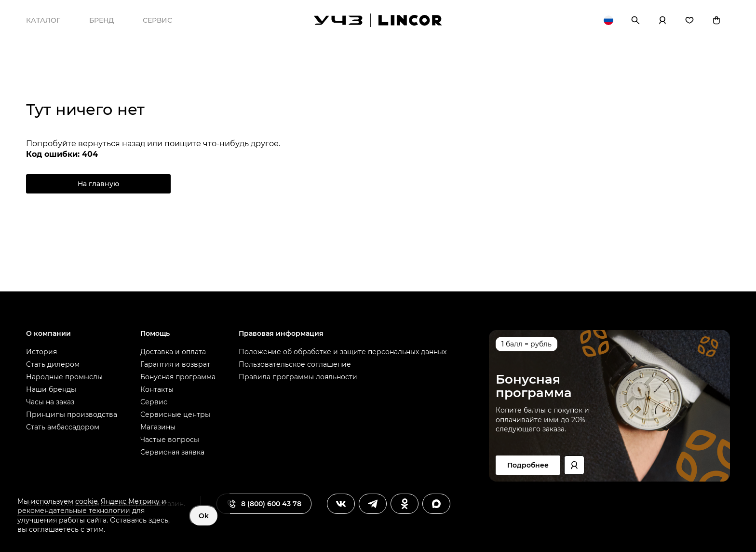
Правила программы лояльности (298, 377)
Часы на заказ (50, 402)
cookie (86, 501)
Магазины (158, 427)
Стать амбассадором (63, 427)
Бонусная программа (178, 377)
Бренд (101, 20)
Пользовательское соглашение (295, 364)
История (41, 352)
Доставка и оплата (173, 352)
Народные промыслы (64, 377)
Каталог (43, 20)
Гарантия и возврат (175, 364)
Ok (204, 516)
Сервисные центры (175, 414)
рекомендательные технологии (74, 511)
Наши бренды (51, 389)
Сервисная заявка (172, 452)
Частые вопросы (170, 440)
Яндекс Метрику (130, 501)
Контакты (157, 389)
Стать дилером (53, 364)
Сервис (157, 20)
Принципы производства (72, 414)
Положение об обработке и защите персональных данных (343, 352)
